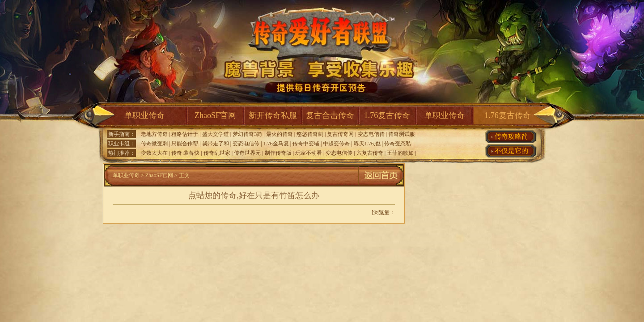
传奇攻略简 (511, 136)
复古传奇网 (340, 134)
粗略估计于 (185, 134)
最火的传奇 (280, 134)
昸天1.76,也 (367, 144)
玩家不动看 (309, 153)
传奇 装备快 (185, 153)
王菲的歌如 (400, 153)
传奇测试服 (402, 134)
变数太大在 (154, 153)
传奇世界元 (247, 153)
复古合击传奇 (330, 115)
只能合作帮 (185, 144)
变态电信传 (371, 134)
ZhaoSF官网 (215, 115)
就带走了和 (216, 144)
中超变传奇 (336, 144)
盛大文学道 (216, 134)
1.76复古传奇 (387, 115)
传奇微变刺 (154, 144)
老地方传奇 (154, 134)
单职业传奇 (144, 115)
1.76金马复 (276, 144)
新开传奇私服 (273, 115)
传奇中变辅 (306, 144)
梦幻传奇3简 (247, 134)
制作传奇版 (278, 153)
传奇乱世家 (217, 153)
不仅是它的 (511, 151)
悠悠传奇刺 (310, 134)
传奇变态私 (398, 144)
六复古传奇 (370, 153)
